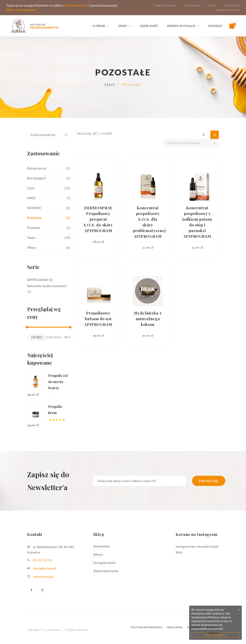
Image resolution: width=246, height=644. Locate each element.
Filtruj (37, 337)
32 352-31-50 (42, 560)
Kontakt (215, 26)
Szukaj (66, 135)
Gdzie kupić (149, 26)
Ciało (31, 188)
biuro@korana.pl (44, 568)
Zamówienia (192, 5)
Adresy (212, 5)
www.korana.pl (43, 577)
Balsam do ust (37, 168)
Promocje (34, 228)
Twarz (31, 238)
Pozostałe (34, 218)
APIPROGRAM (38, 280)
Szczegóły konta (104, 563)
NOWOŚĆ (34, 208)
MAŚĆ (32, 198)
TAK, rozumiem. (216, 635)
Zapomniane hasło (228, 10)
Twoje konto (232, 5)
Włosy (32, 247)
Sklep (123, 26)
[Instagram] (43, 590)
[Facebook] (31, 590)
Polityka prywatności (146, 627)
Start (110, 84)
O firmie (99, 26)
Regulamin (175, 627)
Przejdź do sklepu (165, 5)
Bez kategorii (36, 178)
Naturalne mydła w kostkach (47, 286)
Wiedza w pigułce (181, 26)
